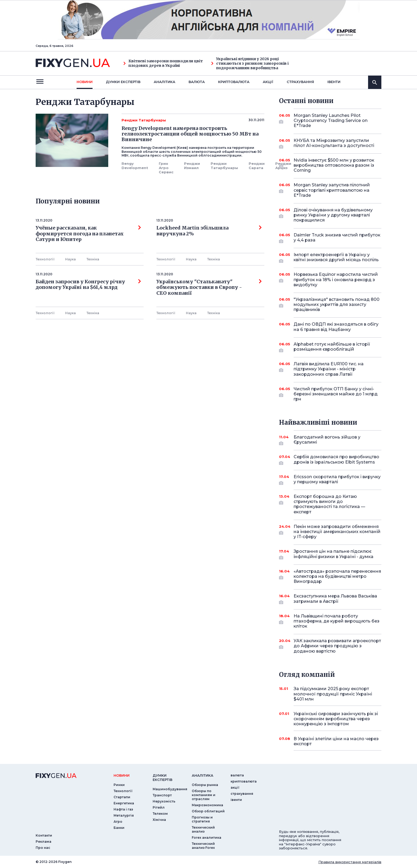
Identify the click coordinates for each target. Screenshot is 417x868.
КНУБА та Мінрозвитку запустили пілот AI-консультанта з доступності (334, 143)
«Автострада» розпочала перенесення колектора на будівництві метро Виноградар (337, 576)
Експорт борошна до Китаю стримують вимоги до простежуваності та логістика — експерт (330, 504)
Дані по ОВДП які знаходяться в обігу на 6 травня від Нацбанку (336, 327)
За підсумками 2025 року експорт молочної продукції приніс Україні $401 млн (333, 694)
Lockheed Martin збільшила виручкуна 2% (209, 231)
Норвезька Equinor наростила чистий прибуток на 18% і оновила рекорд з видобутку (336, 279)
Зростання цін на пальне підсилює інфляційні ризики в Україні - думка (333, 554)
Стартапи (122, 797)
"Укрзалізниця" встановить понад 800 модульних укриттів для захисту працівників (337, 304)
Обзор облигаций (208, 811)
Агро (118, 822)
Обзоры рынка (205, 785)
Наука (70, 259)
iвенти (334, 82)
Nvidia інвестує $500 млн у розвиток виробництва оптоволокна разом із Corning (334, 165)
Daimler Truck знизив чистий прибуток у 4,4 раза (337, 238)
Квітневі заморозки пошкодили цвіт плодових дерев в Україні (163, 63)
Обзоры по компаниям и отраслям (204, 795)
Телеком (160, 814)
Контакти (44, 835)
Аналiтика (164, 82)
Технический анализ (203, 829)
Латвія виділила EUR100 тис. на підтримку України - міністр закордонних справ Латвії (330, 369)
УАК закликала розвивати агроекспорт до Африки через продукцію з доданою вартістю (337, 646)
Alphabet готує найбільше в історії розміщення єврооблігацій (332, 347)
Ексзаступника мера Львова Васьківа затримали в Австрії (335, 599)
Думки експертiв (123, 82)
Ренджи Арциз (283, 166)
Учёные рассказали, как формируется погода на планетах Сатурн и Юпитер (88, 234)
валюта (197, 82)
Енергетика (124, 803)
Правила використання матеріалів (350, 862)
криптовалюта (234, 82)
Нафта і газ (123, 809)
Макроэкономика (207, 805)
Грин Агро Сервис (166, 168)
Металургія (124, 815)
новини (85, 82)
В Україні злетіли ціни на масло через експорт (336, 741)
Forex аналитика (207, 838)
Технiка (93, 259)
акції (268, 82)
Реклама (43, 842)
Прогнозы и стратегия (202, 819)
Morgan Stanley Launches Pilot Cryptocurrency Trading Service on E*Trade (331, 120)
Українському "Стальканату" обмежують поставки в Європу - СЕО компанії (209, 287)
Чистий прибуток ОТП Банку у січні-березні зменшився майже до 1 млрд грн (336, 394)
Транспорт (162, 795)
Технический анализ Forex (203, 846)
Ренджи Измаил (192, 166)
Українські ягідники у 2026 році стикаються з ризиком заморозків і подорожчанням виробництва (250, 63)
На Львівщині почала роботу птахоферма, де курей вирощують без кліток (337, 621)
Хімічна (159, 820)
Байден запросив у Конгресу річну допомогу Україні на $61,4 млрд (88, 285)
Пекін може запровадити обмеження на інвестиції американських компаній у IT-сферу (337, 532)
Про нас (43, 848)
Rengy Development (135, 166)
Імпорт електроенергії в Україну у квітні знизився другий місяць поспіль (336, 258)
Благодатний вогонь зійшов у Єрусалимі (330, 440)
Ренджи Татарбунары (224, 166)
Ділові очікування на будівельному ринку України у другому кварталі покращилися (333, 215)
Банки (119, 828)
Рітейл (159, 807)
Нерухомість (164, 801)
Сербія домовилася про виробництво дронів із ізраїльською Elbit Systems (336, 460)
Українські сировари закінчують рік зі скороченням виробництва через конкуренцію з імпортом (336, 719)
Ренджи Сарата (257, 166)
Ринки (119, 785)
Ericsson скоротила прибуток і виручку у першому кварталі (337, 480)
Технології (45, 259)
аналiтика (203, 775)
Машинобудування (170, 789)
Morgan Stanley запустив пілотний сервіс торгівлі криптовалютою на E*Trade (332, 190)
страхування (300, 82)
